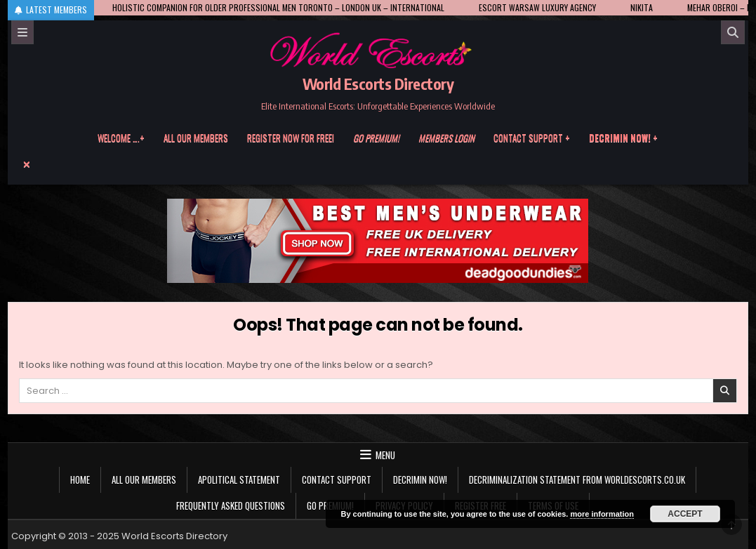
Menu (385, 455)
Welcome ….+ (121, 138)
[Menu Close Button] (378, 164)
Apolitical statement (239, 479)
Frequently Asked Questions (231, 505)
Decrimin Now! (420, 479)
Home (80, 479)
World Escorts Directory (378, 84)
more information (602, 514)
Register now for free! (291, 138)
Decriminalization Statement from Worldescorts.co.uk (577, 479)
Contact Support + (532, 138)
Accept (685, 514)
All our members (196, 138)
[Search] (733, 32)
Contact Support (337, 479)
